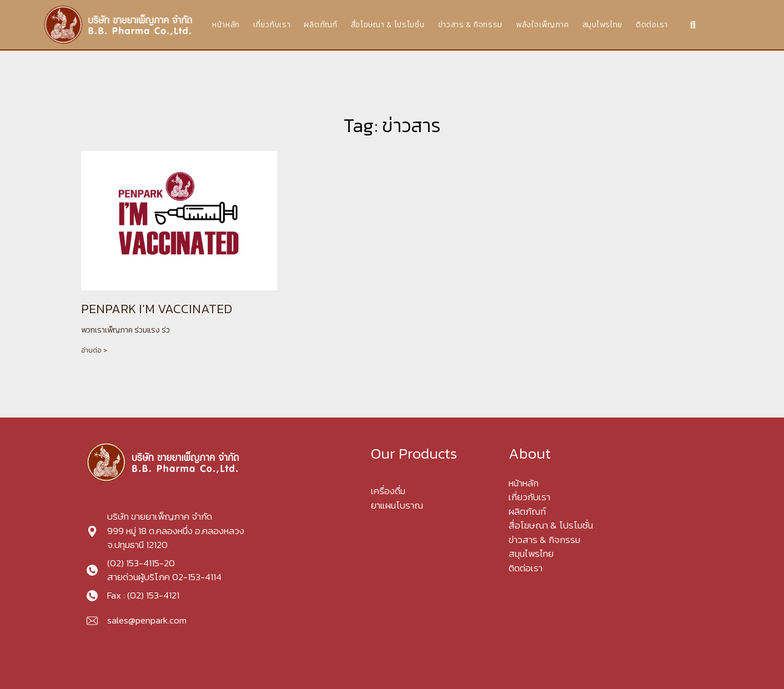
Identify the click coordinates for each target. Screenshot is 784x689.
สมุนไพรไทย (602, 25)
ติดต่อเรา (652, 25)
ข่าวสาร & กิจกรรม (471, 25)
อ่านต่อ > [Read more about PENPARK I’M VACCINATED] (94, 350)
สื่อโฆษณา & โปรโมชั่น (388, 25)
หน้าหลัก (226, 25)
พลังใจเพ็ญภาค (542, 25)
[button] (693, 25)
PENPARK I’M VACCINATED (157, 309)
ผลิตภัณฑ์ (320, 25)
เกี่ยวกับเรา (272, 25)
